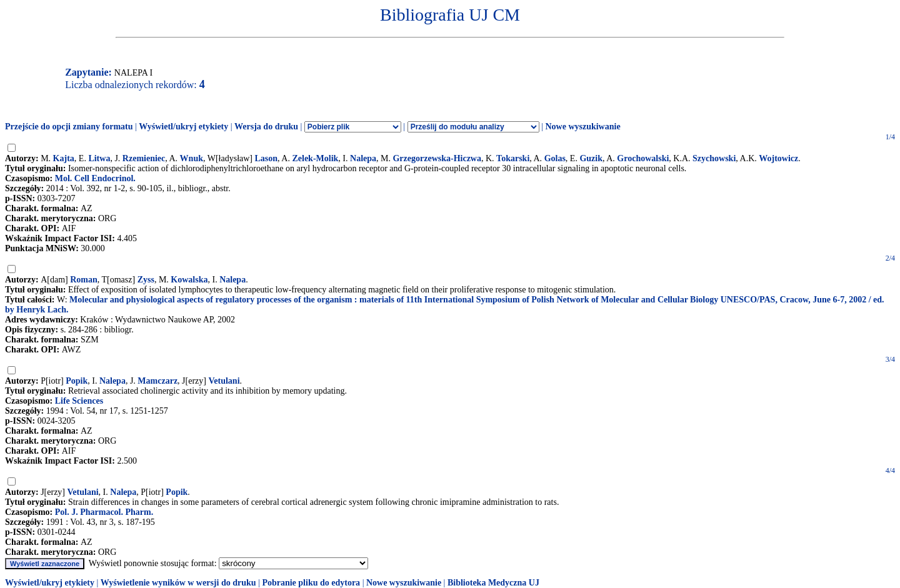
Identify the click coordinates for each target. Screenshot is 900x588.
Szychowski (714, 158)
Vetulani (224, 381)
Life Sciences (79, 401)
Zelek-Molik (315, 158)
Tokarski (513, 158)
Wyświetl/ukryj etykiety (183, 127)
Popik (77, 381)
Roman (84, 280)
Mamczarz (157, 381)
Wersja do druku (266, 127)
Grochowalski (643, 158)
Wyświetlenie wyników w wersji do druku (178, 583)
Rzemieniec (144, 158)
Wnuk (192, 158)
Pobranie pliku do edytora (311, 583)
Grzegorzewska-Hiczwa (437, 158)
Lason (267, 158)
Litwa (99, 158)
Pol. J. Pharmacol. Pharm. (104, 512)
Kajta (64, 158)
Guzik (591, 158)
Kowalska (189, 280)
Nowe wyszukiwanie (582, 127)
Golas (555, 158)
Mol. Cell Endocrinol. (95, 178)
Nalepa (363, 158)
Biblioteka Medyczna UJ (493, 583)
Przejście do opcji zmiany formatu (69, 127)
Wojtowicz (778, 158)
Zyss (146, 280)
